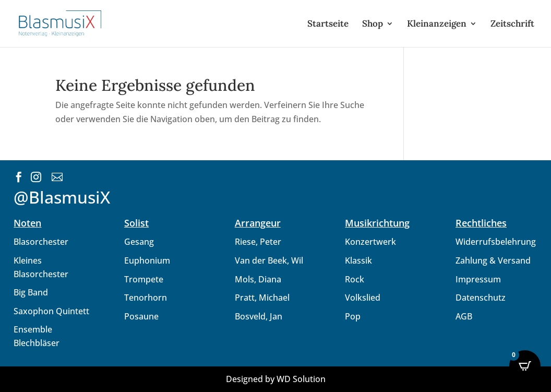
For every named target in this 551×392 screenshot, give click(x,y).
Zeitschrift (512, 25)
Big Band (31, 292)
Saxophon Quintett (51, 311)
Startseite (328, 25)
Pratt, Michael (262, 298)
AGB (464, 316)
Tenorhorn (146, 298)
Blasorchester (41, 242)
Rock (355, 279)
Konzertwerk (370, 242)
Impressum (478, 279)
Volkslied (363, 298)
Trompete (144, 279)
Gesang (139, 242)
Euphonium (147, 260)
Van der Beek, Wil (269, 260)
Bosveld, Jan (259, 316)
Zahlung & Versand (493, 260)
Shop (373, 25)
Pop (353, 316)
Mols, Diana (258, 279)
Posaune (141, 316)
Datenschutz (481, 298)
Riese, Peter (258, 242)
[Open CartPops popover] (525, 366)
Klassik (358, 260)
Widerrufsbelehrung (496, 242)
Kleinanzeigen (437, 25)
